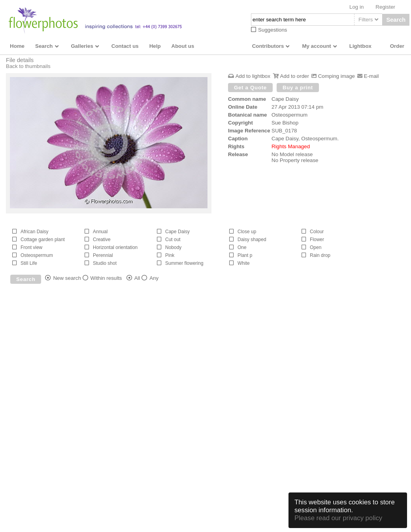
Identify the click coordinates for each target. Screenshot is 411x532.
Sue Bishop (285, 123)
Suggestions (272, 30)
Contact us (125, 46)
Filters (366, 20)
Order (397, 46)
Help (155, 46)
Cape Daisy (285, 99)
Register (385, 7)
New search (67, 278)
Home (17, 46)
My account (316, 46)
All (137, 278)
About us (183, 46)
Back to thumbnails (28, 66)
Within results (106, 278)
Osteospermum (289, 115)
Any (154, 278)
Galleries (82, 46)
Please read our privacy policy (338, 518)
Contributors (268, 46)
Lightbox (360, 46)
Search (396, 20)
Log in (356, 7)
